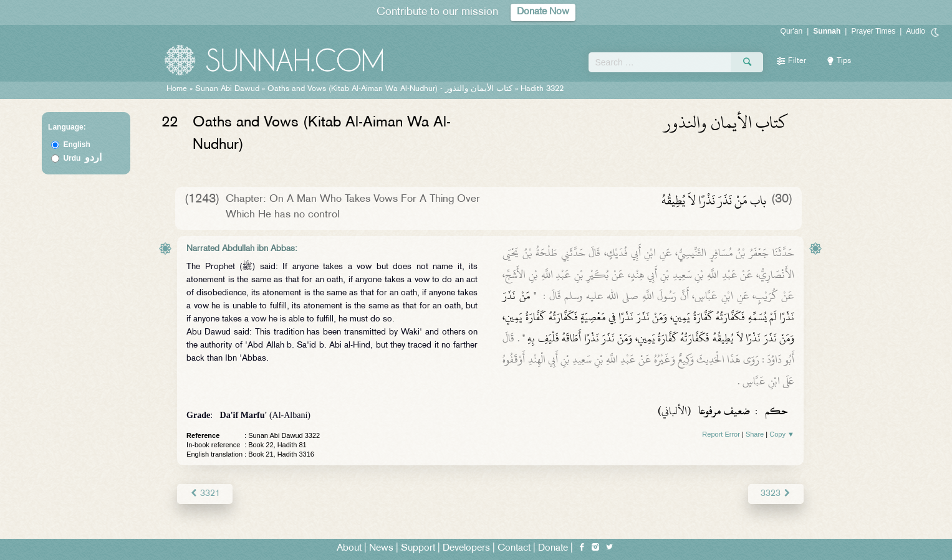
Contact (514, 548)
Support (418, 548)
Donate (553, 548)
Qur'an (792, 31)
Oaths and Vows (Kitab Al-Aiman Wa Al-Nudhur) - (391, 89)
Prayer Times (873, 31)
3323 (776, 494)
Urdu (82, 158)
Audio (916, 31)
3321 (205, 494)
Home (177, 89)
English (76, 145)
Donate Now (543, 12)
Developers (466, 548)
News (381, 548)
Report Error (721, 434)
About (349, 548)
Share (755, 434)
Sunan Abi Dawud (227, 89)
